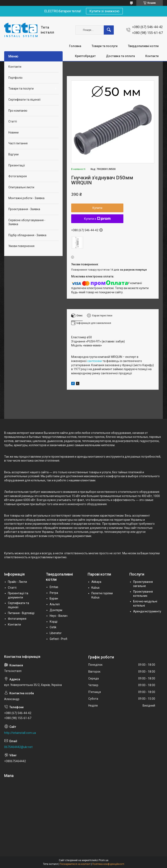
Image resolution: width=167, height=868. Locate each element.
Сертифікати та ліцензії (24, 100)
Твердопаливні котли (143, 46)
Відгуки (13, 154)
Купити (97, 208)
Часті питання (18, 143)
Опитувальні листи (21, 187)
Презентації (17, 165)
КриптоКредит (85, 56)
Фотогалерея (18, 176)
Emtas (54, 587)
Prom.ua (104, 860)
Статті (13, 121)
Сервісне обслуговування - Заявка (27, 222)
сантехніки (95, 361)
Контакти (152, 56)
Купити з (97, 219)
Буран (54, 598)
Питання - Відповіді (21, 613)
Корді (54, 622)
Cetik (53, 627)
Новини (13, 132)
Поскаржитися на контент (75, 864)
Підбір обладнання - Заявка (27, 235)
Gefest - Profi (58, 639)
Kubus (96, 588)
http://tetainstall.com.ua (20, 733)
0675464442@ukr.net (18, 747)
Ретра (54, 593)
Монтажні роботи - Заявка (26, 198)
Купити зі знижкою (104, 11)
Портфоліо (15, 78)
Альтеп (55, 604)
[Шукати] (109, 30)
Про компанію (18, 111)
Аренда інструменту (147, 611)
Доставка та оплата (120, 56)
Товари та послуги (105, 46)
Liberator (56, 633)
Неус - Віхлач (59, 616)
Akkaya (96, 582)
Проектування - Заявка (24, 209)
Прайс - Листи (17, 582)
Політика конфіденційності (108, 864)
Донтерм (56, 610)
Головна (75, 46)
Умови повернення (21, 246)
